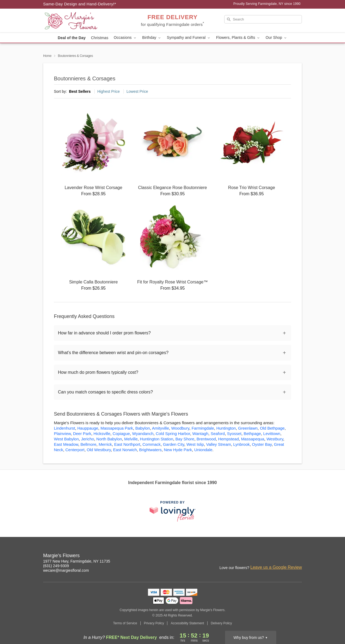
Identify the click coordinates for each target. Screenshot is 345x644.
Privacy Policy (154, 623)
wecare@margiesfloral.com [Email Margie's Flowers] (66, 570)
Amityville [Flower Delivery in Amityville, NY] (161, 428)
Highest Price (108, 91)
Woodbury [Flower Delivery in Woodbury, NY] (180, 428)
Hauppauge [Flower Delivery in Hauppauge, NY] (88, 428)
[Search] (263, 19)
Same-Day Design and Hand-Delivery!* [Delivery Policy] (80, 4)
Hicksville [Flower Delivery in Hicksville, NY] (102, 434)
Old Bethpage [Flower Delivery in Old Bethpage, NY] (272, 428)
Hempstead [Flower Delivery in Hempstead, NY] (228, 439)
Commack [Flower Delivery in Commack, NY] (152, 444)
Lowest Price (137, 91)
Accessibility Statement (187, 623)
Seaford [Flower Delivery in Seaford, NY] (218, 434)
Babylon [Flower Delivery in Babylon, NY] (143, 428)
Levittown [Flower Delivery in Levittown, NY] (272, 434)
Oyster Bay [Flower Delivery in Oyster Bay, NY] (262, 444)
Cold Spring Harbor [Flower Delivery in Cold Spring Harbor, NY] (173, 434)
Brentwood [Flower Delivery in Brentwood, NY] (206, 439)
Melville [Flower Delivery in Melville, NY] (131, 439)
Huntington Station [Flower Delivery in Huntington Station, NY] (156, 439)
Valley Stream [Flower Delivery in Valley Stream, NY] (219, 444)
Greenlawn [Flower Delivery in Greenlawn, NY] (248, 428)
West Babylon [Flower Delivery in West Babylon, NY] (66, 439)
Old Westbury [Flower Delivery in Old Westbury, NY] (99, 450)
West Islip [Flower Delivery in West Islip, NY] (195, 444)
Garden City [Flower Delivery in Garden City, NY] (173, 444)
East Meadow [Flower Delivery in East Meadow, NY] (66, 444)
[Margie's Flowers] (82, 21)
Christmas (100, 38)
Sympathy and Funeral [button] (189, 38)
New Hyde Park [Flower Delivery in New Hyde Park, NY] (178, 450)
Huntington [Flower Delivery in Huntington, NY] (226, 428)
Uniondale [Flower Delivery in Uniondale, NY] (203, 450)
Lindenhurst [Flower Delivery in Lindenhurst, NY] (64, 428)
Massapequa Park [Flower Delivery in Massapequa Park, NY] (117, 428)
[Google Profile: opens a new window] (298, 556)
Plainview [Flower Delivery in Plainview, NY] (62, 434)
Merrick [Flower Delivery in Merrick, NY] (105, 444)
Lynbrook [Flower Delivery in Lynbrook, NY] (241, 444)
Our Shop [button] (277, 38)
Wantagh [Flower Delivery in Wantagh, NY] (200, 434)
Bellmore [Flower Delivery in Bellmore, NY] (88, 444)
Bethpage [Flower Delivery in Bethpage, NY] (252, 434)
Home (47, 56)
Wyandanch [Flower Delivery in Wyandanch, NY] (143, 434)
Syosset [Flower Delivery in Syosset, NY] (234, 434)
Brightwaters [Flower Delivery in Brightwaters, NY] (150, 450)
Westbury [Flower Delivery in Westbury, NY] (275, 439)
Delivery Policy (221, 623)
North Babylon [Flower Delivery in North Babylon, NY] (109, 439)
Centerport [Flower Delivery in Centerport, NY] (75, 450)
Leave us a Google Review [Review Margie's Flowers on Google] (276, 567)
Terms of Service (125, 623)
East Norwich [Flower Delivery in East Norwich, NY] (125, 450)
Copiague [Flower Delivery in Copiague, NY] (121, 434)
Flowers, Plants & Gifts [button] (238, 38)
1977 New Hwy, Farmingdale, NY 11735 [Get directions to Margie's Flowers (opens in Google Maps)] (77, 561)
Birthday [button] (152, 38)
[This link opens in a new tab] (172, 511)
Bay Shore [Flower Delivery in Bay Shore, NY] (185, 439)
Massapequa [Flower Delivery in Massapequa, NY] (253, 439)
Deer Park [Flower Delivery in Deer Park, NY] (82, 434)
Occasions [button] (125, 38)
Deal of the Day (72, 38)
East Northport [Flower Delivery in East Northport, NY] (127, 444)
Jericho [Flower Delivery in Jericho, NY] (88, 439)
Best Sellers (80, 91)
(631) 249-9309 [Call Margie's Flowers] (56, 566)
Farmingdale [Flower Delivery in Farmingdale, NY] (203, 428)
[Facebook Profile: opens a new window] (286, 556)
